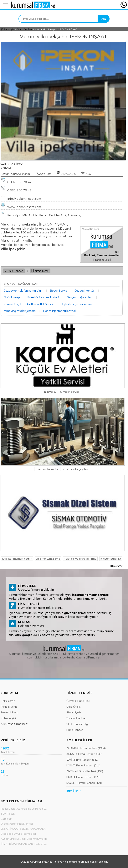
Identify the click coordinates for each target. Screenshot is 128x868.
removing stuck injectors (20, 311)
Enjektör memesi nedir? (17, 559)
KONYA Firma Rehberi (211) (83, 765)
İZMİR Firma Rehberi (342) (82, 760)
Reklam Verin (9, 707)
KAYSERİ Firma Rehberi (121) (84, 783)
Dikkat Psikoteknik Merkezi (17, 824)
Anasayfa (9, 29)
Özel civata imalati (47, 469)
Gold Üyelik (73, 707)
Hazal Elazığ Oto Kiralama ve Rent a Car (24, 809)
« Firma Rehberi (14, 271)
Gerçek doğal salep (79, 297)
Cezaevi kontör (84, 291)
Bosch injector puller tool (59, 311)
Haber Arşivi (8, 718)
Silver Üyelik (74, 712)
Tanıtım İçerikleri (76, 718)
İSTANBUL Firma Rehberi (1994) (86, 748)
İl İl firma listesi (40, 271)
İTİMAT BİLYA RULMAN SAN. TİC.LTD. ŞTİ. (24, 844)
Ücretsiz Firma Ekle (78, 701)
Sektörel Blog (9, 712)
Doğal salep (12, 297)
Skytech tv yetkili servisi (76, 304)
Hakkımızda (8, 701)
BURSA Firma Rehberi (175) (83, 777)
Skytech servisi (70, 392)
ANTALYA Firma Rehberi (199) (85, 771)
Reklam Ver (117, 566)
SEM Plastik (8, 814)
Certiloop (6, 819)
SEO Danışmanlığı (77, 724)
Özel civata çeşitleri (76, 469)
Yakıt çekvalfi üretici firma (80, 559)
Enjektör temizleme (48, 559)
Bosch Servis (58, 291)
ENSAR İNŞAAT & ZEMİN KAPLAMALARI (24, 829)
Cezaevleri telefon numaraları (23, 291)
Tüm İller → (74, 791)
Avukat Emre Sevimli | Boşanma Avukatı (24, 839)
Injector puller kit (111, 559)
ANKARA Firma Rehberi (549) (84, 754)
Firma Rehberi (25, 29)
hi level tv (50, 392)
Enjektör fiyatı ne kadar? (43, 297)
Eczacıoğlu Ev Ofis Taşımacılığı (18, 834)
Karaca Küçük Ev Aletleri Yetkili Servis (28, 304)
